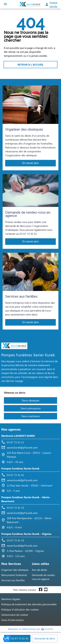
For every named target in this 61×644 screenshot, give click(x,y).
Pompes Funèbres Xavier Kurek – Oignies (26, 534)
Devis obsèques (31, 400)
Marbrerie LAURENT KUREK (18, 436)
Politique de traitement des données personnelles (29, 604)
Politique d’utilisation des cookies (20, 609)
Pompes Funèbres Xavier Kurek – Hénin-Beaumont (26, 499)
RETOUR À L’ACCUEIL (30, 64)
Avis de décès (39, 570)
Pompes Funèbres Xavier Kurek (20, 468)
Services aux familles (13, 580)
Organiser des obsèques (15, 570)
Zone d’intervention (13, 620)
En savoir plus (30, 163)
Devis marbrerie (30, 416)
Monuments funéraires (14, 575)
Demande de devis (45, 638)
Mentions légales (11, 599)
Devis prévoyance (31, 408)
